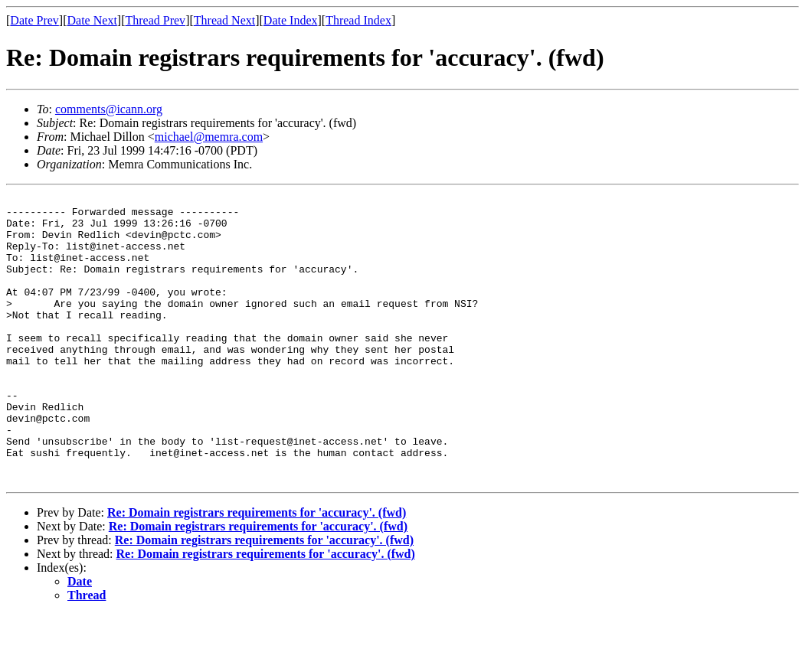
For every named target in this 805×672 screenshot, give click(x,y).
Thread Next (224, 20)
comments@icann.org (109, 109)
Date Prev (34, 20)
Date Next (92, 20)
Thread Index (358, 20)
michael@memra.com (209, 137)
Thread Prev (155, 20)
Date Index (291, 20)
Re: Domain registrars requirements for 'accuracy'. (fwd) (257, 570)
